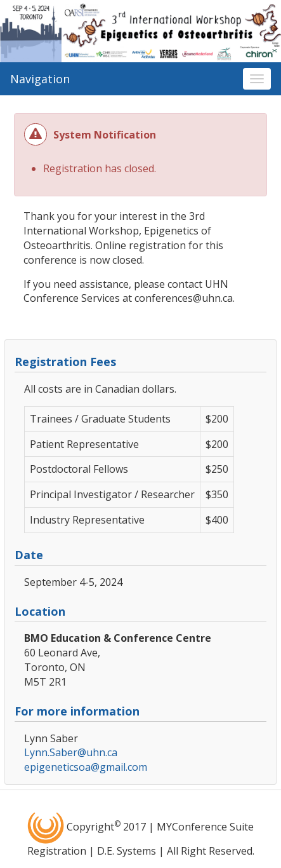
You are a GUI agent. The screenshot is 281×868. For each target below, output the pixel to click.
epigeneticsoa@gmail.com (86, 767)
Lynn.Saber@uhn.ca (71, 752)
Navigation (40, 79)
